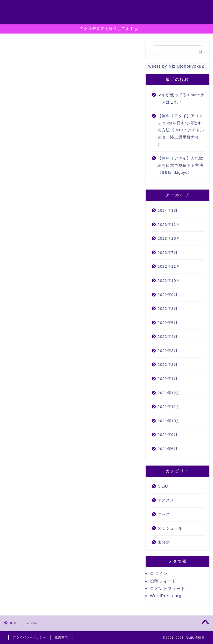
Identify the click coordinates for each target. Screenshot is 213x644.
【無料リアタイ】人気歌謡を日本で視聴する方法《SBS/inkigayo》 (180, 165)
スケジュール (170, 528)
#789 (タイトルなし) (172, 3)
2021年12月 (169, 393)
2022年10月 (169, 281)
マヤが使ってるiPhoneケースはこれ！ (181, 99)
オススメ (166, 500)
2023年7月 (168, 253)
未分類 (164, 542)
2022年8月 (168, 309)
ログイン (159, 573)
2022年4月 (168, 337)
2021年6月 (168, 449)
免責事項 (61, 637)
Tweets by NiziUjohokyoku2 (175, 66)
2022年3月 (168, 351)
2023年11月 (169, 225)
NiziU (163, 486)
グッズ (164, 514)
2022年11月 (169, 266)
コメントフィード (168, 588)
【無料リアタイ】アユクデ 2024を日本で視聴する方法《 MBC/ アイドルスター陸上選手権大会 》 (181, 130)
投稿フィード (163, 581)
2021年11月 (169, 407)
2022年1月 (168, 379)
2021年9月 (168, 435)
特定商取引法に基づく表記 (177, 21)
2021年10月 (169, 421)
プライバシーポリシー (173, 15)
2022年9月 (168, 295)
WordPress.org (166, 596)
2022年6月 (168, 323)
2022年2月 (168, 365)
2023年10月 (169, 238)
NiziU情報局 (25, 8)
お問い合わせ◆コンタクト (177, 9)
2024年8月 (168, 210)
